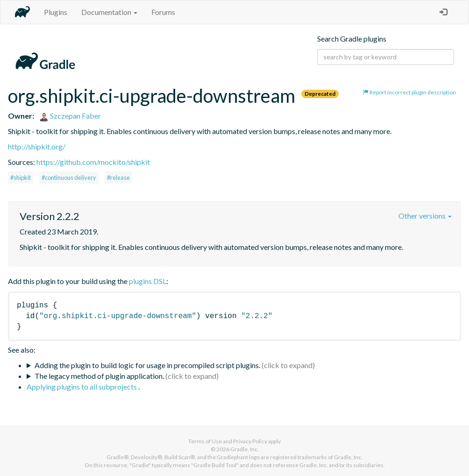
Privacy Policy (250, 441)
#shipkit (21, 178)
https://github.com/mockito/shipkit (93, 162)
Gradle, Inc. (245, 449)
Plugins (56, 12)
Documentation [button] (109, 12)
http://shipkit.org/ (37, 146)
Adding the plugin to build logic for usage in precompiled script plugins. (147, 365)
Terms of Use (205, 441)
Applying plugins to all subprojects (82, 387)
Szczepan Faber (70, 116)
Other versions (425, 216)
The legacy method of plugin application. (99, 376)
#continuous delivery (69, 178)
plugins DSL (148, 281)
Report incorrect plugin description (409, 92)
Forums (163, 12)
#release (118, 178)
